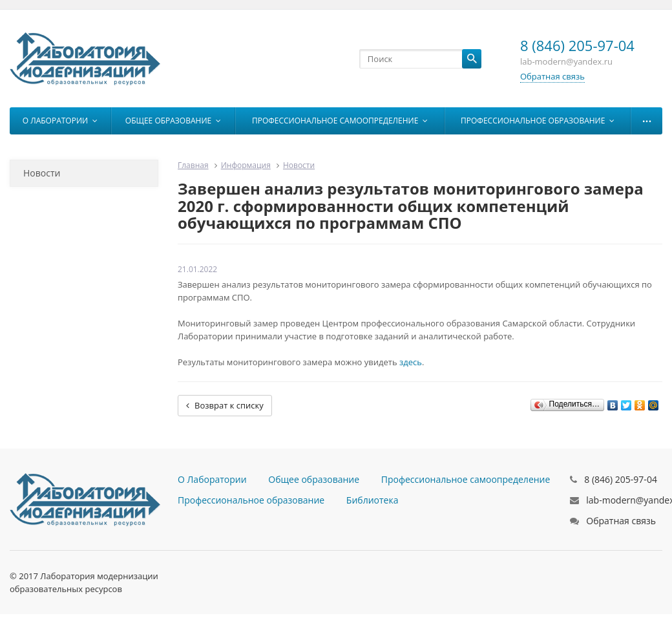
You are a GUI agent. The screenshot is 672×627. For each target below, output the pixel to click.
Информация (246, 165)
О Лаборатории (60, 121)
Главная (193, 165)
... (647, 118)
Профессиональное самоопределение (340, 121)
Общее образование (173, 121)
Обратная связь (552, 76)
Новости (42, 173)
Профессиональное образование (538, 121)
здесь (411, 362)
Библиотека (373, 500)
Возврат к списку (225, 405)
